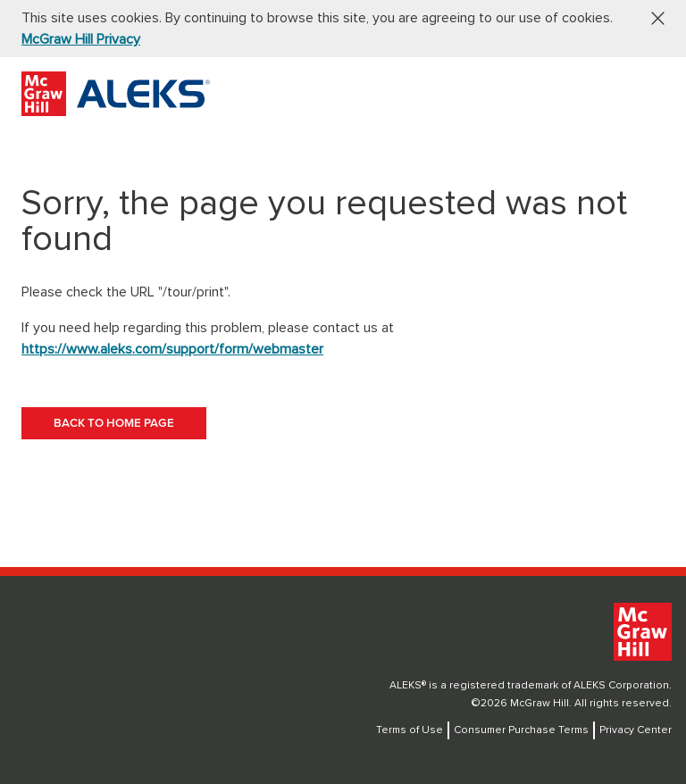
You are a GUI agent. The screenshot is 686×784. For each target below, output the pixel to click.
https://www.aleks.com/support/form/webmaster (172, 349)
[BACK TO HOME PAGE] (114, 423)
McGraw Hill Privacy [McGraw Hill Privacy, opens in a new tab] (81, 39)
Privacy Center (636, 730)
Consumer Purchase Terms (521, 730)
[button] (651, 17)
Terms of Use (410, 730)
